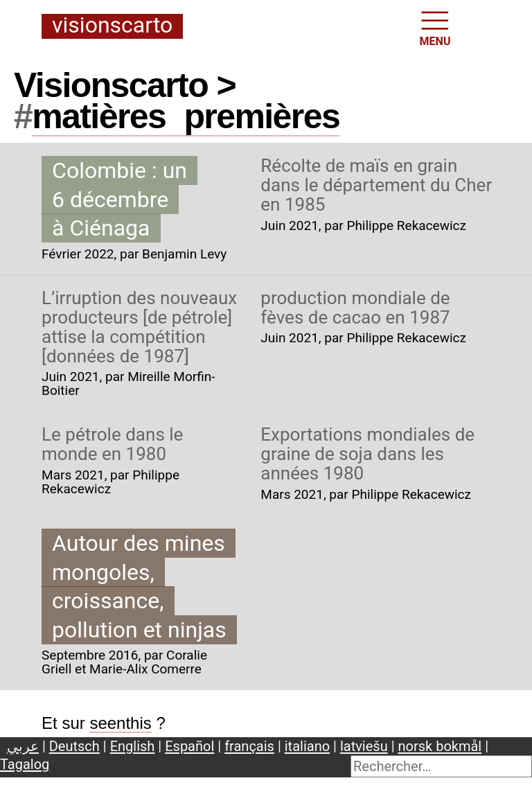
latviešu (364, 746)
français (249, 746)
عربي (23, 746)
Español (189, 746)
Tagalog (25, 764)
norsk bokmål (440, 746)
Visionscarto (112, 26)
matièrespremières (186, 116)
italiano (307, 746)
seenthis (120, 723)
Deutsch (74, 746)
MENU (435, 27)
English (133, 746)
